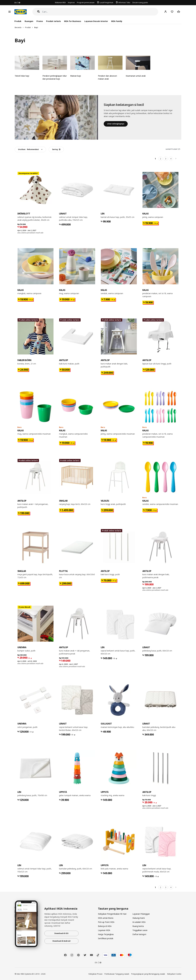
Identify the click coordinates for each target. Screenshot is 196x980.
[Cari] (100, 12)
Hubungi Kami (139, 918)
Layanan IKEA (104, 930)
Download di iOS (61, 933)
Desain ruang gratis (140, 3)
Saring (56, 149)
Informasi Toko (124, 3)
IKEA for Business (73, 21)
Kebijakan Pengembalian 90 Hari (112, 914)
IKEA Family (117, 21)
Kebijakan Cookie (174, 974)
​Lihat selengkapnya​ (116, 124)
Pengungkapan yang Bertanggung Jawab (148, 974)
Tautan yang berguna (113, 909)
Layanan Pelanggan (141, 914)
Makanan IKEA (60, 3)
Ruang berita (138, 926)
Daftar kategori (139, 934)
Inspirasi (71, 3)
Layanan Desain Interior (96, 21)
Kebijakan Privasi (95, 974)
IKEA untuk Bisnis (106, 918)
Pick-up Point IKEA (106, 922)
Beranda (18, 27)
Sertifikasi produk (106, 938)
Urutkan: (28, 149)
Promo (40, 21)
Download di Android (61, 941)
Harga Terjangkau (106, 934)
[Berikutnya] (176, 159)
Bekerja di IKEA (105, 926)
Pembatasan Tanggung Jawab (117, 974)
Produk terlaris (53, 21)
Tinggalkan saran (140, 930)
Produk (28, 27)
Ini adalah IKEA (139, 922)
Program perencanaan (86, 3)
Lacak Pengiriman (106, 3)
